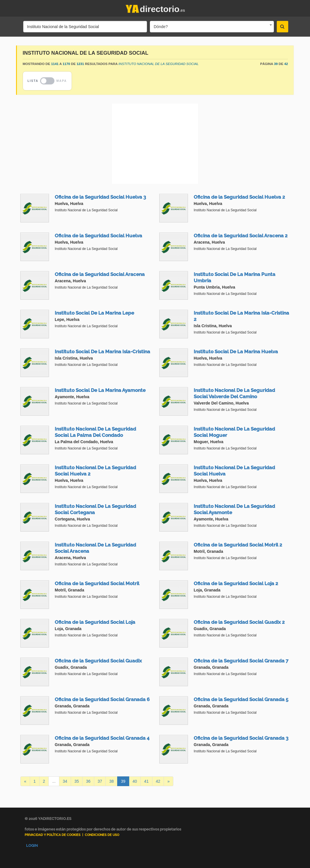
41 (146, 781)
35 (77, 781)
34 (65, 781)
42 (158, 781)
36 (88, 781)
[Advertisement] (155, 144)
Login (32, 846)
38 (111, 781)
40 (135, 781)
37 (100, 781)
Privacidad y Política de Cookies (53, 835)
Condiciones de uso (102, 835)
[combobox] (212, 27)
